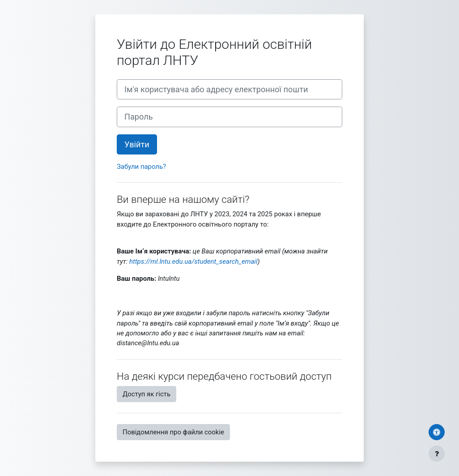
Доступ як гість (147, 394)
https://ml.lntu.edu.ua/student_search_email (193, 262)
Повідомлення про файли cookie (173, 432)
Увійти (137, 144)
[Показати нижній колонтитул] (437, 454)
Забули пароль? (141, 167)
